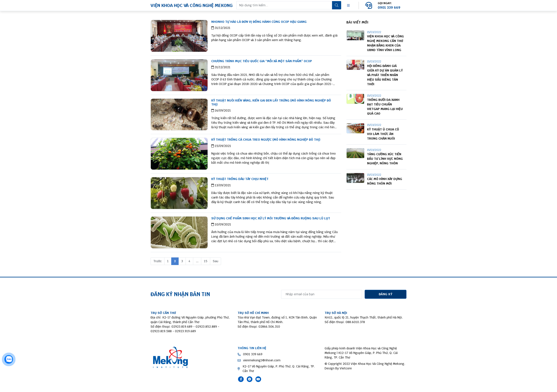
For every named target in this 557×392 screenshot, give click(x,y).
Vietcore (346, 368)
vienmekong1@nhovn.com (262, 360)
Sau (216, 261)
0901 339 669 (253, 354)
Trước (158, 261)
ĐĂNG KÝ (386, 294)
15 (206, 261)
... (197, 261)
